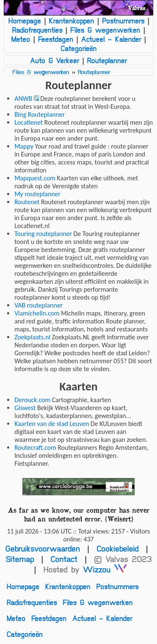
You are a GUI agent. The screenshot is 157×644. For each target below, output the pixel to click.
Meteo (21, 39)
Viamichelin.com (37, 313)
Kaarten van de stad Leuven (51, 424)
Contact (64, 559)
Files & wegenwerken (105, 30)
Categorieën (79, 48)
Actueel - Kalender (111, 39)
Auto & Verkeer (55, 60)
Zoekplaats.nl (32, 337)
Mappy (24, 146)
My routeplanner (37, 194)
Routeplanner (107, 60)
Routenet (27, 202)
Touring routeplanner (43, 234)
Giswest (25, 408)
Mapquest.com (35, 178)
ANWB (23, 99)
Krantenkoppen (72, 21)
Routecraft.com (35, 448)
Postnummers (123, 21)
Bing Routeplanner (39, 114)
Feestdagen (56, 39)
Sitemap (20, 559)
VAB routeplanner (38, 305)
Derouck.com (32, 400)
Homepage (25, 21)
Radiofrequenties (37, 30)
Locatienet (28, 122)
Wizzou (105, 569)
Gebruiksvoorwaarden (43, 548)
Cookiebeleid (118, 548)
